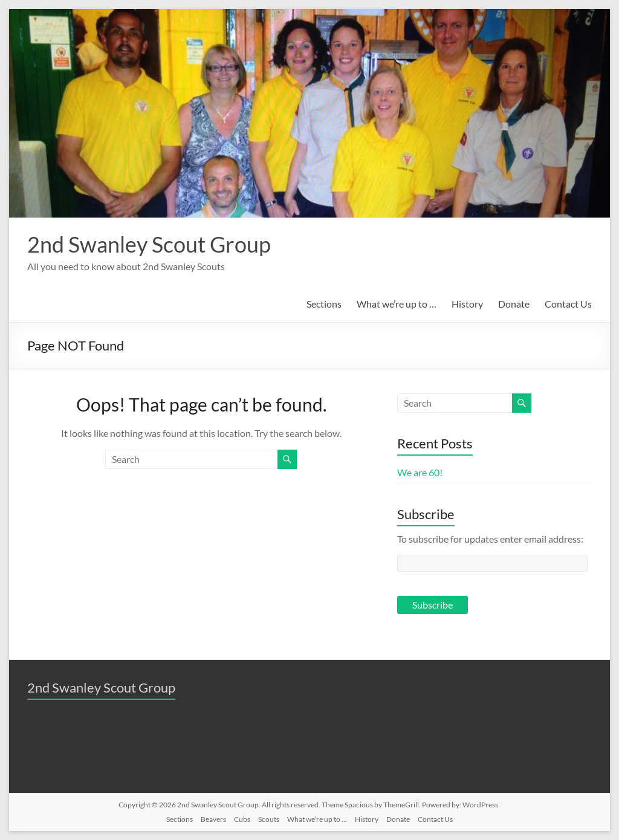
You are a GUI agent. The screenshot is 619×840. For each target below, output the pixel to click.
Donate (514, 304)
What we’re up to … (397, 304)
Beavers (213, 819)
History (467, 304)
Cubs (242, 819)
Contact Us (568, 304)
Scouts (269, 819)
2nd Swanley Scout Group (149, 244)
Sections (324, 304)
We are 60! (420, 472)
